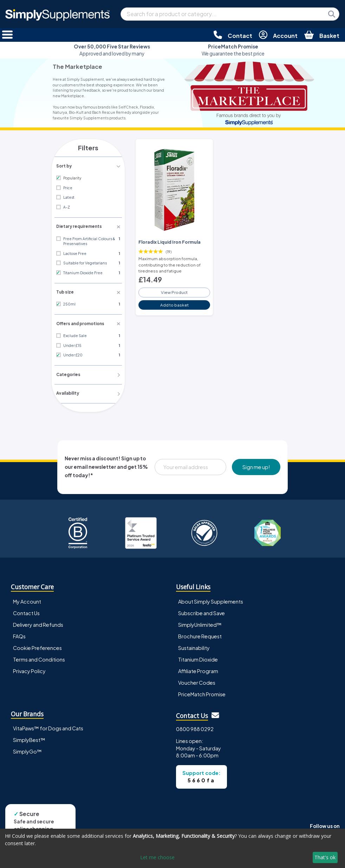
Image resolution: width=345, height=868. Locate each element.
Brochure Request (200, 634)
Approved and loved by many (112, 50)
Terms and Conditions (39, 658)
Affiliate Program (198, 670)
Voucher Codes (197, 681)
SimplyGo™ (27, 750)
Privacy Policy (29, 670)
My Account (27, 600)
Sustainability (194, 646)
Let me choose (157, 857)
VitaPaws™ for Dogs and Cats (48, 727)
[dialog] (172, 848)
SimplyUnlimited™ (200, 623)
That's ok (325, 857)
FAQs (19, 634)
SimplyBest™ (29, 738)
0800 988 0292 (195, 727)
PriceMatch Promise (202, 693)
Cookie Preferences (37, 646)
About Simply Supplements (211, 600)
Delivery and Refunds (38, 623)
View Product (174, 290)
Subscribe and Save (201, 611)
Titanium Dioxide (198, 658)
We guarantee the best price (233, 50)
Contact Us (26, 611)
